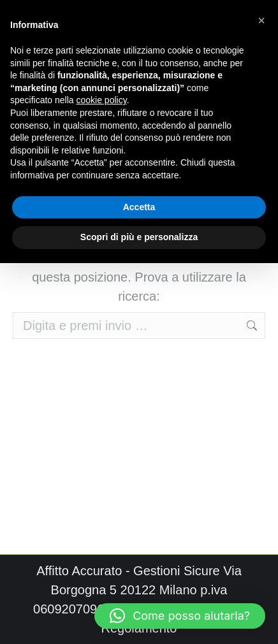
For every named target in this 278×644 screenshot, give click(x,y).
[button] (180, 616)
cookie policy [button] (102, 100)
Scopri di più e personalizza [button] (139, 237)
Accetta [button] (139, 207)
